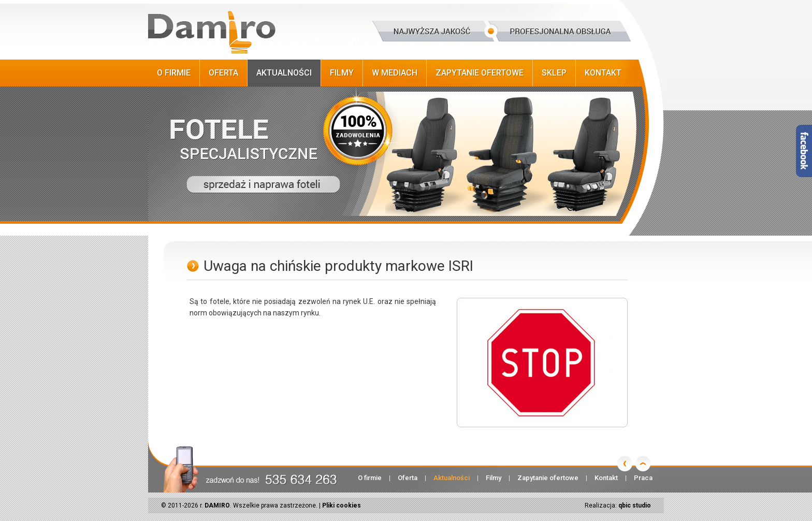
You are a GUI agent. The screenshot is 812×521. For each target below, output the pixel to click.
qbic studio (635, 505)
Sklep (554, 73)
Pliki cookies (342, 505)
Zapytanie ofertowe (480, 73)
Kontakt (603, 73)
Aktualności (284, 73)
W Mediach (395, 73)
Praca (643, 478)
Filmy (342, 73)
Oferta (223, 73)
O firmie (174, 73)
